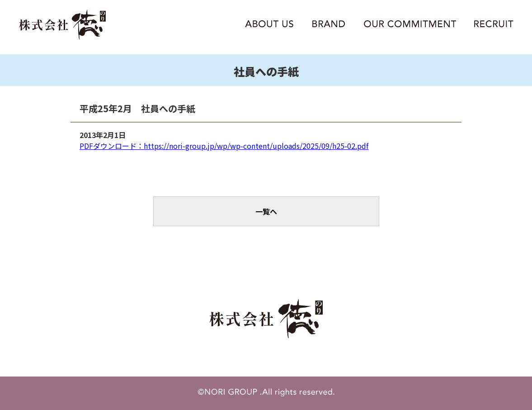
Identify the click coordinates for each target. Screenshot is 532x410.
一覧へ (266, 211)
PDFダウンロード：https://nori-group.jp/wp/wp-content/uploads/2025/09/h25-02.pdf (224, 146)
